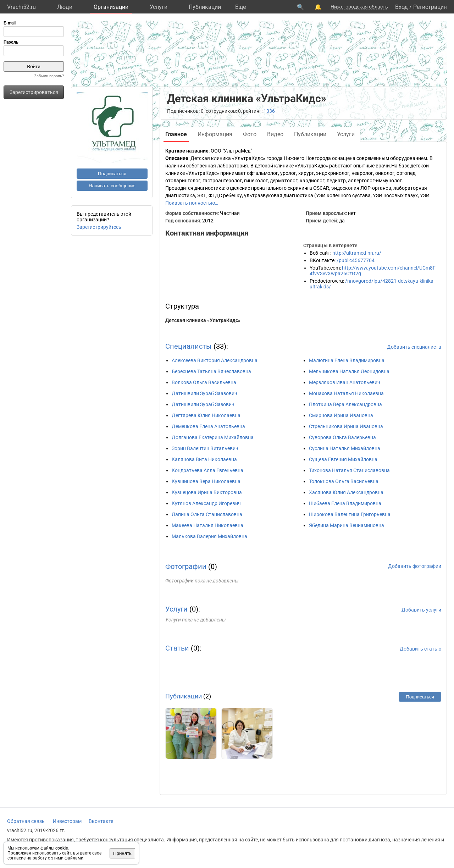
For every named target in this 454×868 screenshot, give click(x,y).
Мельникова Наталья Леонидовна (349, 371)
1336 (269, 111)
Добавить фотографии (415, 566)
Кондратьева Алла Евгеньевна (207, 470)
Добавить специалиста (414, 347)
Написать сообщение (112, 186)
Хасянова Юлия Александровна (346, 492)
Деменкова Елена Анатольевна (208, 426)
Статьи (177, 648)
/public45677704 (356, 260)
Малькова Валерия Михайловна (209, 536)
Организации (111, 7)
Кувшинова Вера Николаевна (206, 481)
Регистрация (430, 7)
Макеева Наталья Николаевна (207, 525)
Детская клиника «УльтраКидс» (203, 320)
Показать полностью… (192, 203)
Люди (65, 7)
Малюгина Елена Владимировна (347, 360)
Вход (402, 7)
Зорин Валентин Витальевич (205, 448)
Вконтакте (101, 821)
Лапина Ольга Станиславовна (207, 514)
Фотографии (186, 566)
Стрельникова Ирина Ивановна (346, 426)
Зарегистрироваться (34, 92)
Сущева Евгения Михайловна (343, 459)
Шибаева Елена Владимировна (345, 503)
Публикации (205, 7)
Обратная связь (26, 821)
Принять (122, 853)
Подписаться (112, 174)
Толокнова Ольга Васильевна (344, 481)
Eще (240, 7)
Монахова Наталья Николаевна (346, 393)
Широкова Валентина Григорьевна (350, 514)
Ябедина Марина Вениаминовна (347, 525)
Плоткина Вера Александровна (345, 404)
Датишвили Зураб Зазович (203, 404)
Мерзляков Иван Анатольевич (345, 382)
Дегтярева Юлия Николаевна (206, 415)
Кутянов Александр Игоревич (206, 503)
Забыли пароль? (49, 76)
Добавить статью (420, 649)
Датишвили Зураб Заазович (204, 393)
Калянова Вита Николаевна (204, 459)
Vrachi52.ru (21, 7)
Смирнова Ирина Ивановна (341, 415)
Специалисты (189, 346)
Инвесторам (67, 821)
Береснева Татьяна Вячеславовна (211, 371)
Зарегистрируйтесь (99, 227)
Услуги (159, 7)
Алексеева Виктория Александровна (215, 360)
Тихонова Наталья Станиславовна (349, 470)
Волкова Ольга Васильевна (204, 382)
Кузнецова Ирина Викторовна (207, 492)
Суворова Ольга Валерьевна (342, 437)
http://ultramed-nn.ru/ (357, 253)
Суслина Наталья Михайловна (345, 448)
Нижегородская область (359, 7)
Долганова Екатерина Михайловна (213, 437)
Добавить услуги (421, 610)
